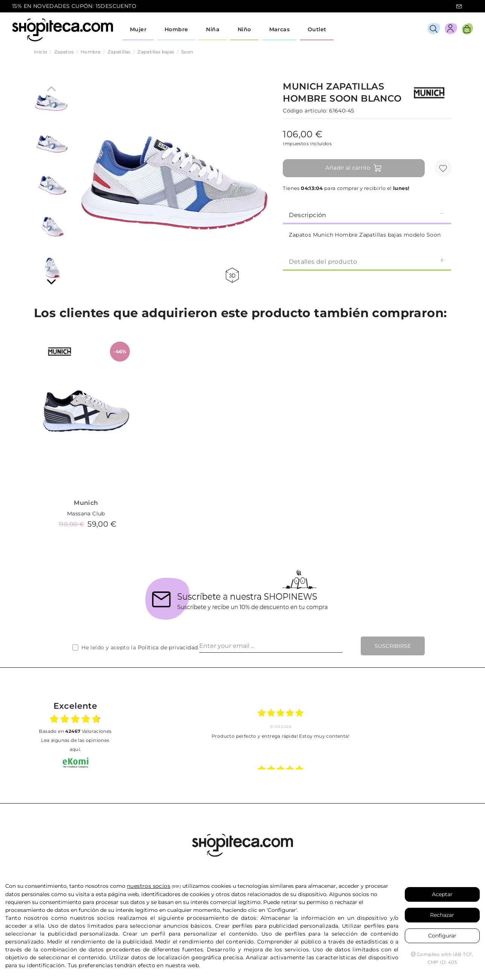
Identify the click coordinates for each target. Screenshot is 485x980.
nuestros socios (149, 886)
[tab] (367, 214)
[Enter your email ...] (271, 646)
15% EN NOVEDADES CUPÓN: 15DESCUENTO (74, 6)
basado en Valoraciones (75, 731)
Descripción (367, 215)
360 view (232, 275)
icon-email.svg (459, 6)
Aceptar (442, 894)
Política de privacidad (168, 647)
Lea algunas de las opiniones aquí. (75, 745)
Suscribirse (393, 646)
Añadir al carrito (354, 168)
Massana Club (86, 514)
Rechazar (442, 915)
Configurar (442, 936)
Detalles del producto (367, 261)
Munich (86, 503)
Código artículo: (305, 111)
